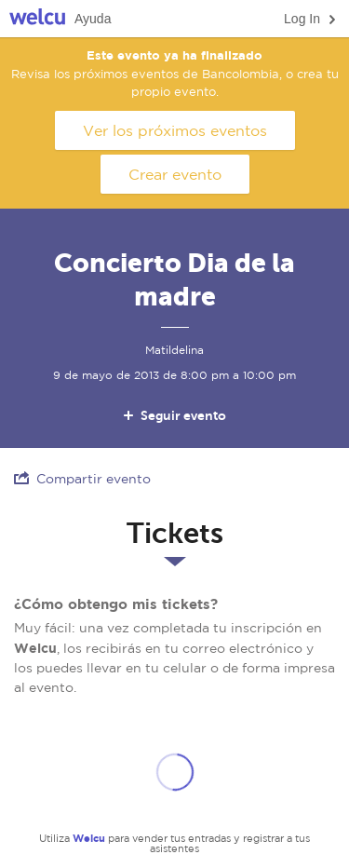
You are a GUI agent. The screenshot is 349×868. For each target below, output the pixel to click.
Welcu (37, 19)
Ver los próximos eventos (175, 130)
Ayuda (93, 19)
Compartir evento (82, 478)
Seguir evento (174, 415)
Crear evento (175, 174)
